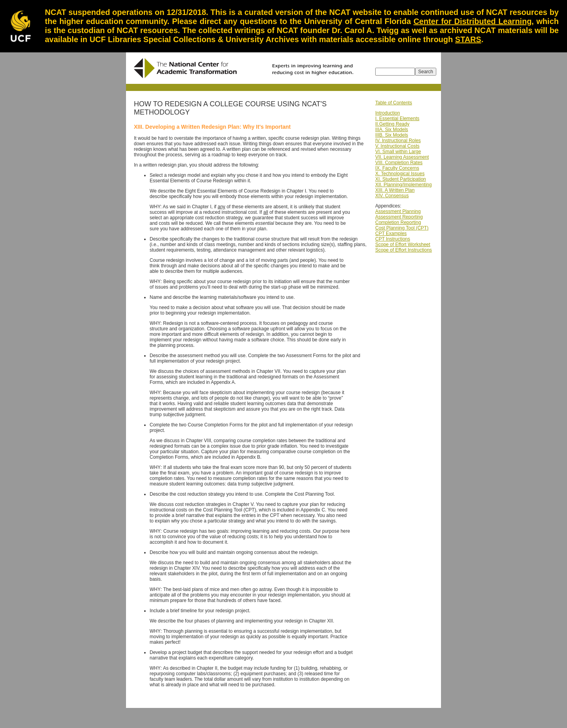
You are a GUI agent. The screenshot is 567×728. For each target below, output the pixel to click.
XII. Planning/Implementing (403, 185)
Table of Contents (394, 103)
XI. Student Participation (401, 179)
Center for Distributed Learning (472, 21)
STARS (468, 39)
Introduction (388, 113)
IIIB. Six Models (392, 135)
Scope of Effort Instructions (404, 250)
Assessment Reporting (399, 217)
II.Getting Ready (392, 124)
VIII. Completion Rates (399, 163)
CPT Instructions (393, 239)
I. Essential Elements (397, 119)
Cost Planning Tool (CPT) (402, 228)
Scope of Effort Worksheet (403, 245)
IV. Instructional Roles (398, 141)
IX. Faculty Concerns (397, 168)
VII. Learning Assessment (402, 157)
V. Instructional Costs (397, 146)
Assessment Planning (398, 211)
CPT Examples (391, 233)
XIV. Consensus (392, 196)
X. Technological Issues (400, 174)
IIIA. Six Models (392, 130)
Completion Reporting (398, 222)
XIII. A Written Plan (395, 190)
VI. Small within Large (398, 152)
